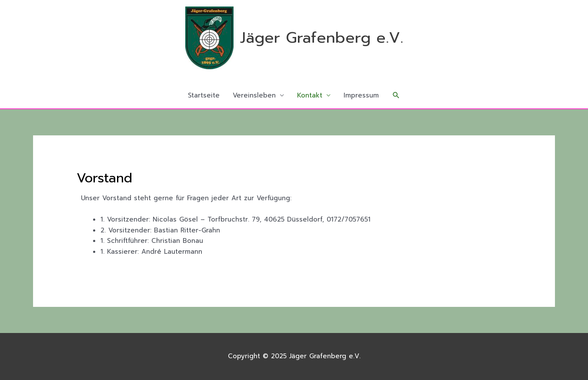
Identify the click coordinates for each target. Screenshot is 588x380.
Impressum (361, 95)
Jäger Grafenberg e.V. (322, 38)
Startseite (204, 95)
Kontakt (310, 95)
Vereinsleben (254, 95)
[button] (396, 95)
